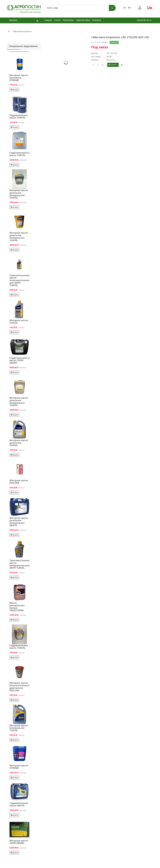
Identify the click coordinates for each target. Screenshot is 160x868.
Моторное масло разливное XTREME (19, 78)
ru (129, 8)
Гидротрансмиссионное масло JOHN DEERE (23, 360)
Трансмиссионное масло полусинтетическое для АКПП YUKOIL (20, 280)
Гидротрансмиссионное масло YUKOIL (23, 154)
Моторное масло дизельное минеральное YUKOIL (19, 194)
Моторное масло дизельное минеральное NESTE (19, 522)
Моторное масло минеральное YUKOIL (19, 728)
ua (124, 8)
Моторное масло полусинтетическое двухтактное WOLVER (20, 687)
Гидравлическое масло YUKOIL (19, 117)
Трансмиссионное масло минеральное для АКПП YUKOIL (20, 564)
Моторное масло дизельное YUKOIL (19, 443)
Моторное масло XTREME (19, 767)
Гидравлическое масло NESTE (19, 804)
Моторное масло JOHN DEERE (19, 842)
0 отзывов (104, 42)
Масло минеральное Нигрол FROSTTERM (17, 607)
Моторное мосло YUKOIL (19, 322)
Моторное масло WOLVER (19, 482)
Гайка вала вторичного (22, 31)
